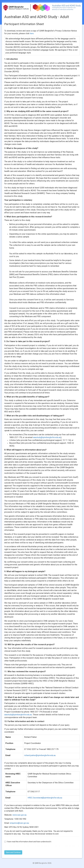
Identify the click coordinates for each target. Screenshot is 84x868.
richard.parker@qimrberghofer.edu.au (40, 755)
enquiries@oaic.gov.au (19, 823)
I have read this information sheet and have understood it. (28, 842)
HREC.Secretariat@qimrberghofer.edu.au (45, 798)
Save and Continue (13, 852)
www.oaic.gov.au (19, 815)
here (32, 33)
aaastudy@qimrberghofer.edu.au (47, 437)
